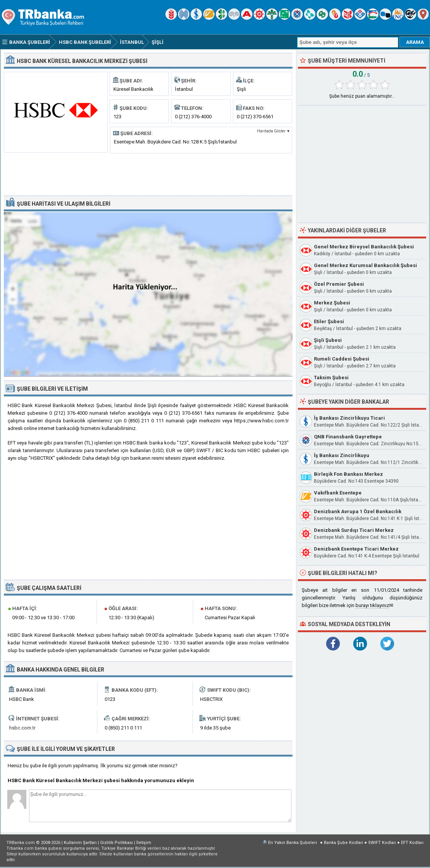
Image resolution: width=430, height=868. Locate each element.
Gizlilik (116, 843)
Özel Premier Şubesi (339, 284)
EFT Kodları (412, 843)
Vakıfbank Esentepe (338, 493)
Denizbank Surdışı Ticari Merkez (354, 530)
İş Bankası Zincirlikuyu (342, 455)
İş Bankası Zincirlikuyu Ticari (349, 418)
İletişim (144, 843)
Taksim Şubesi (331, 378)
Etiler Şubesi (329, 321)
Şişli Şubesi (328, 340)
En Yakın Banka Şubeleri (293, 843)
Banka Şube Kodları (344, 843)
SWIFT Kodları (382, 843)
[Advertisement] (148, 174)
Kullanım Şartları (80, 843)
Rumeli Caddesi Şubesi (342, 359)
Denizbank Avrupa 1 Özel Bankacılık (358, 511)
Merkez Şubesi (332, 303)
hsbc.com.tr (22, 728)
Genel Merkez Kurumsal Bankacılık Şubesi (365, 265)
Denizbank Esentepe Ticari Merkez (356, 549)
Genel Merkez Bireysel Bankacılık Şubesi (364, 247)
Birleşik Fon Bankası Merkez (348, 474)
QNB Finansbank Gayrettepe (348, 437)
